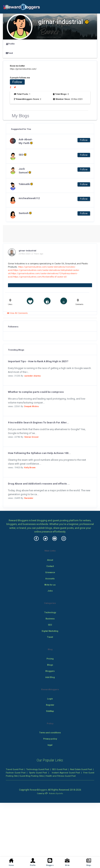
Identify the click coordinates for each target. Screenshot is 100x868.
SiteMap (50, 711)
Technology (50, 612)
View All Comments (17, 313)
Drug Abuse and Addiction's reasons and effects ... (39, 484)
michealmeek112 (26, 198)
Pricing (50, 659)
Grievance (50, 572)
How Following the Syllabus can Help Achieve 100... (39, 453)
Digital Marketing (50, 631)
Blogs (50, 665)
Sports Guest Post (38, 773)
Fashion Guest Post (16, 773)
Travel (50, 637)
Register (50, 705)
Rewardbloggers (39, 790)
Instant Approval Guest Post (66, 773)
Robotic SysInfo (54, 793)
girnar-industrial (27, 251)
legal (50, 745)
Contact (50, 566)
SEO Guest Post (60, 769)
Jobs (50, 591)
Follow (17, 82)
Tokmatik (26, 184)
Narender (29, 498)
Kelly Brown (30, 468)
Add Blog (50, 677)
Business (50, 619)
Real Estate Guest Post (81, 769)
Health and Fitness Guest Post (61, 776)
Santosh (25, 213)
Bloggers (50, 671)
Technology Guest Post (38, 769)
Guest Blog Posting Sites (32, 776)
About (50, 560)
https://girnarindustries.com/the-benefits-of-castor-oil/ (40, 277)
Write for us (50, 585)
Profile (10, 44)
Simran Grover (31, 437)
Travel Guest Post (15, 769)
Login (50, 699)
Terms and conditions (50, 733)
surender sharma (32, 376)
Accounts (50, 579)
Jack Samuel (25, 171)
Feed (9, 53)
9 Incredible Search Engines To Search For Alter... (38, 422)
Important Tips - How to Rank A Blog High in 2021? (38, 361)
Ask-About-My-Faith (26, 141)
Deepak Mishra (31, 406)
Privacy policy (50, 739)
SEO (23, 155)
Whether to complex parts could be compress (36, 392)
